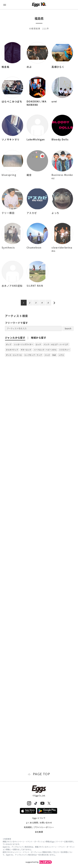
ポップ (9, 344)
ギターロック (26, 350)
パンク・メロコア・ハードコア (56, 344)
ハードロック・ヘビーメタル (45, 350)
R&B (54, 355)
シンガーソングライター (24, 344)
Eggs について (39, 818)
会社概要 (39, 832)
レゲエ (61, 355)
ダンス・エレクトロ (14, 355)
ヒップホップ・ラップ (33, 355)
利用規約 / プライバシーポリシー (39, 827)
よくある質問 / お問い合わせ (39, 823)
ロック (38, 344)
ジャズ (47, 355)
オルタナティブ (12, 350)
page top (41, 774)
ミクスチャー (64, 350)
